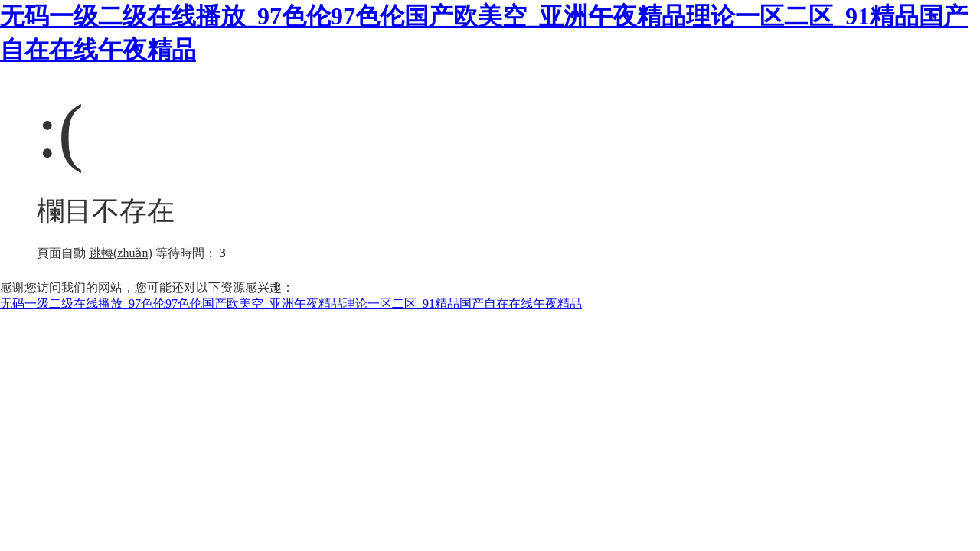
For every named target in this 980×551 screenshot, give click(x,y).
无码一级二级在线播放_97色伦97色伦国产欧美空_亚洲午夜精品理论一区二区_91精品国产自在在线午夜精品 (291, 303)
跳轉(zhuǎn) (121, 253)
